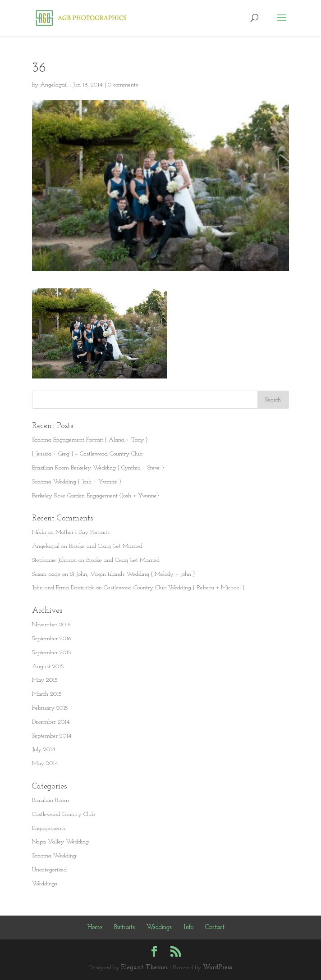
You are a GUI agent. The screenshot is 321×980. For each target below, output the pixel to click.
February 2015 (50, 708)
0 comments (123, 85)
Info (188, 928)
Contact (215, 928)
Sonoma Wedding (54, 856)
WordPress (218, 968)
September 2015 (52, 653)
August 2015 (48, 667)
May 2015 (45, 680)
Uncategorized (49, 870)
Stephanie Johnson (54, 560)
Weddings (45, 884)
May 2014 (45, 763)
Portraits (124, 928)
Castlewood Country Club (63, 814)
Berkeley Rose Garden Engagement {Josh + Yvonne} (95, 496)
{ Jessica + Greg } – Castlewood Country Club (87, 454)
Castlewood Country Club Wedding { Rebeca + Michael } (174, 588)
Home (95, 928)
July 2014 (44, 750)
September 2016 (52, 639)
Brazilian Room (50, 800)
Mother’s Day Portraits (83, 532)
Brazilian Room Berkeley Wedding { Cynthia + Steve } (98, 468)
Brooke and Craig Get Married (106, 546)
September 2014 (52, 736)
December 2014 (51, 722)
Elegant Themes (144, 968)
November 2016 (51, 625)
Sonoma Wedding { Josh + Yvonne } (76, 482)
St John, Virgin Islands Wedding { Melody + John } (132, 574)
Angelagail (54, 85)
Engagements (49, 828)
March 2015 (47, 694)
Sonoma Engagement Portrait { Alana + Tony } (90, 440)
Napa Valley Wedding (60, 842)
